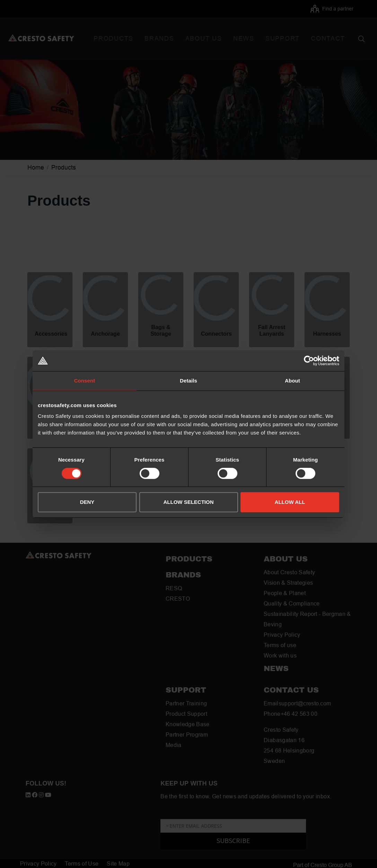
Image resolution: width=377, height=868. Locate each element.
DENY (87, 502)
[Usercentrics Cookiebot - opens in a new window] (309, 361)
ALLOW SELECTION (189, 502)
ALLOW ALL (290, 502)
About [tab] (292, 381)
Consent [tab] (85, 381)
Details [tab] (188, 381)
